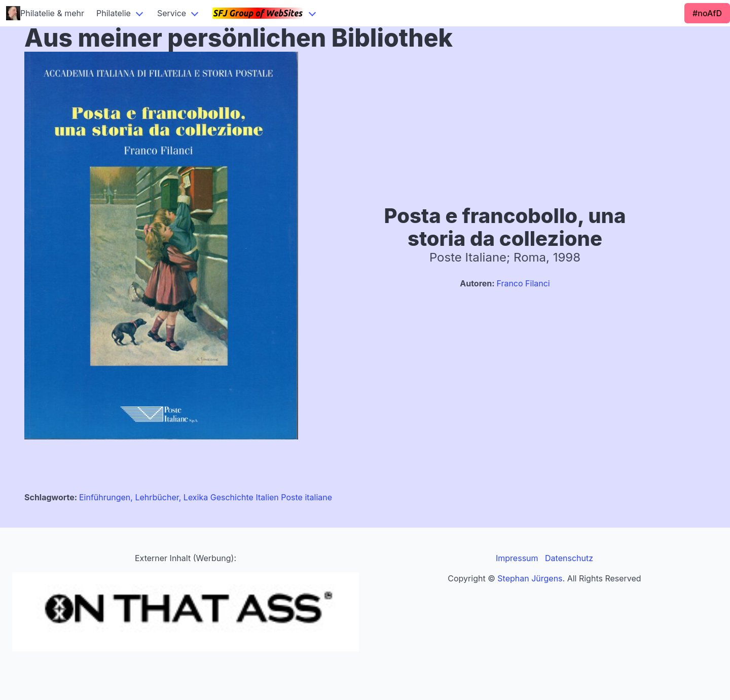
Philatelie (114, 13)
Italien (267, 497)
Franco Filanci (523, 283)
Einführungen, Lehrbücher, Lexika (143, 497)
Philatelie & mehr (45, 13)
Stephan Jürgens (530, 578)
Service (172, 13)
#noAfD (707, 13)
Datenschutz (569, 558)
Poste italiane (306, 497)
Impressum (517, 558)
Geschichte (232, 497)
